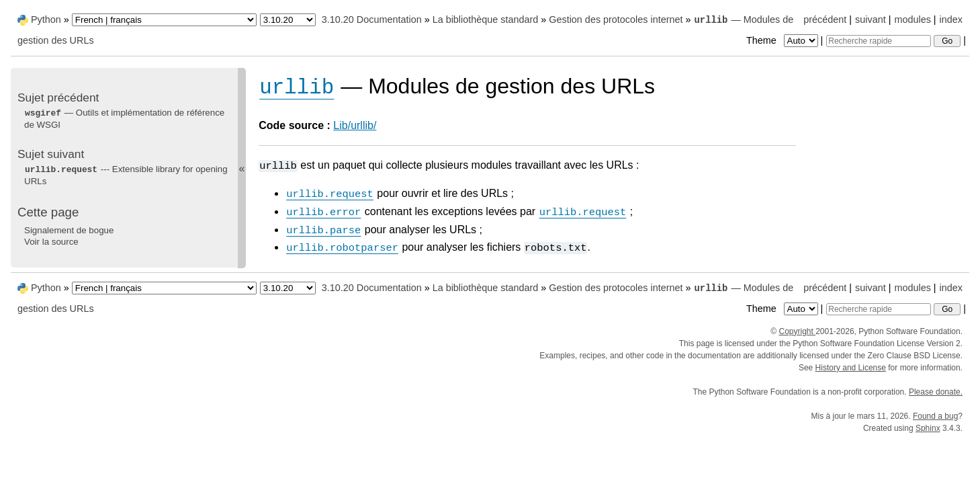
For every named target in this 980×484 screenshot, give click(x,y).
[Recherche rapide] (879, 41)
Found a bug (935, 416)
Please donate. (936, 392)
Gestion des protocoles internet (616, 19)
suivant (871, 19)
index (951, 19)
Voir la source (51, 242)
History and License (851, 368)
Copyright (797, 331)
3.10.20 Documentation (372, 19)
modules (912, 19)
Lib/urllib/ (355, 125)
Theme (783, 40)
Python (46, 19)
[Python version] (288, 20)
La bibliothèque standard (486, 19)
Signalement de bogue (69, 230)
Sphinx (928, 428)
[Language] (164, 20)
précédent (825, 19)
